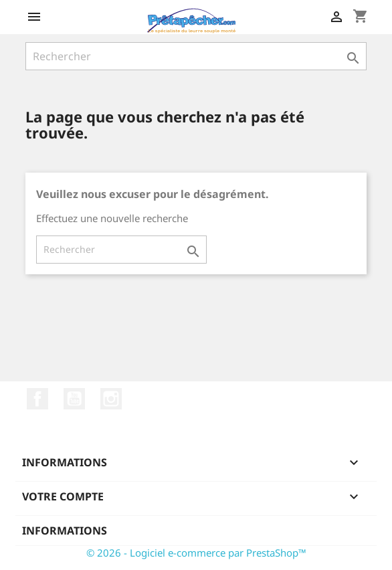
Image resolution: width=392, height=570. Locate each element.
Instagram (111, 399)
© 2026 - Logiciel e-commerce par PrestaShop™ (196, 553)
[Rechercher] (196, 56)
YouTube (74, 399)
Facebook (37, 399)
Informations (65, 531)
